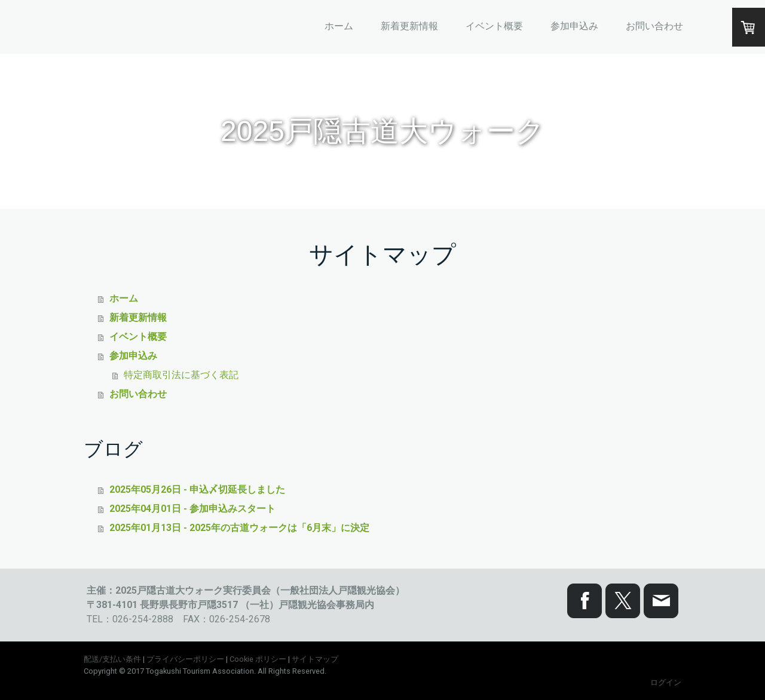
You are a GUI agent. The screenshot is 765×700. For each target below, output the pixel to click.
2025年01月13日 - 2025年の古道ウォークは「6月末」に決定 (239, 528)
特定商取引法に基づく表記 (181, 375)
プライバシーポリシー (185, 659)
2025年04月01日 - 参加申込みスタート (192, 509)
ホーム (339, 26)
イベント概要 (494, 26)
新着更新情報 (409, 26)
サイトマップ (315, 659)
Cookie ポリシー (258, 659)
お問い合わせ (654, 26)
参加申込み (574, 26)
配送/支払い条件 (112, 659)
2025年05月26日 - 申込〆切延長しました (197, 489)
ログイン (666, 682)
